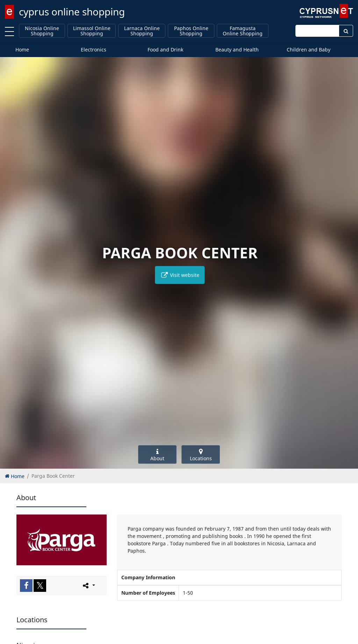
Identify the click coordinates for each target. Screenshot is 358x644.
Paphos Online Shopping (191, 31)
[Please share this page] (88, 585)
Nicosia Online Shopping (42, 31)
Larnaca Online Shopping (142, 31)
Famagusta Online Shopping (243, 31)
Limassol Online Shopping (92, 31)
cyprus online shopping (72, 12)
